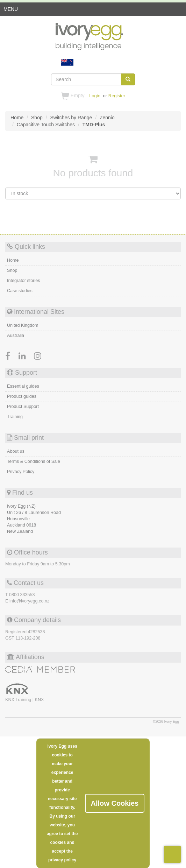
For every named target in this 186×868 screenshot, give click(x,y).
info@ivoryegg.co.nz (29, 601)
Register (117, 96)
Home (13, 260)
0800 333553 (22, 595)
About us (16, 451)
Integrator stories (24, 281)
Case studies (20, 291)
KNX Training (19, 700)
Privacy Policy (21, 472)
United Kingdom (23, 325)
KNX (39, 700)
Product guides (22, 396)
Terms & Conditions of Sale (34, 461)
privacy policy (62, 860)
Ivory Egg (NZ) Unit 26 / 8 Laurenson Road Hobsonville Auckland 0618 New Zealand (34, 519)
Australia (16, 336)
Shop (12, 270)
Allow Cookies (115, 803)
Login (95, 96)
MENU (10, 10)
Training (15, 417)
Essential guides (23, 386)
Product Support (23, 407)
